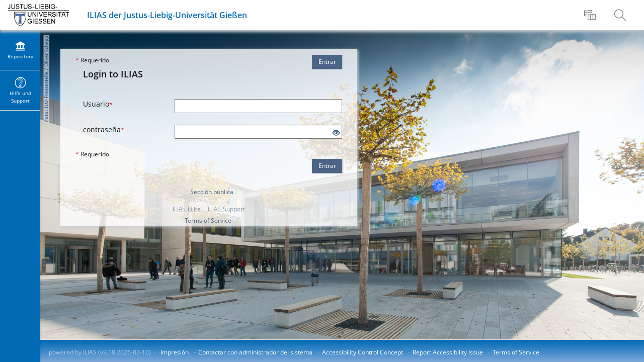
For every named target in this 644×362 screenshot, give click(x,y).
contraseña (104, 129)
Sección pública (212, 192)
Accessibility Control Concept (363, 352)
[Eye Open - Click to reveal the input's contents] (336, 133)
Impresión (175, 352)
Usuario (98, 104)
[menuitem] (591, 15)
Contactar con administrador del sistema (255, 352)
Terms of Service (208, 220)
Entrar (327, 62)
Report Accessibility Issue (448, 352)
